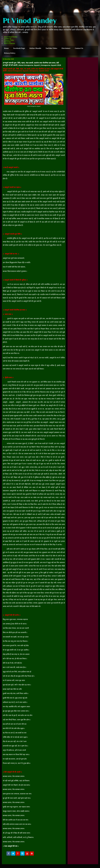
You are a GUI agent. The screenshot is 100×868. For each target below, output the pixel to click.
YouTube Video (51, 48)
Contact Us (8, 39)
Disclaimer (7, 42)
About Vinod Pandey (11, 37)
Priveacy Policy (9, 40)
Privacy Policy (10, 53)
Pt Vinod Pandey (30, 20)
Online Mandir (35, 48)
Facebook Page (19, 48)
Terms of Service (9, 44)
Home (6, 48)
